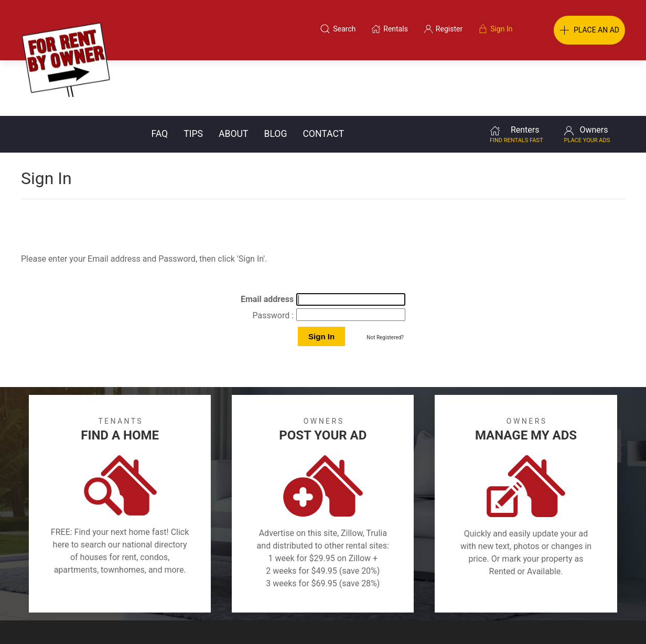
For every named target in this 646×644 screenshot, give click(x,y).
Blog (275, 78)
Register (499, 594)
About (233, 78)
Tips (193, 78)
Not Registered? (385, 282)
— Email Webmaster (605, 620)
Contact (323, 78)
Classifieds (152, 594)
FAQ (159, 78)
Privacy (330, 594)
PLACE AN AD (589, 30)
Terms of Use (215, 594)
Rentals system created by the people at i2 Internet (488, 620)
